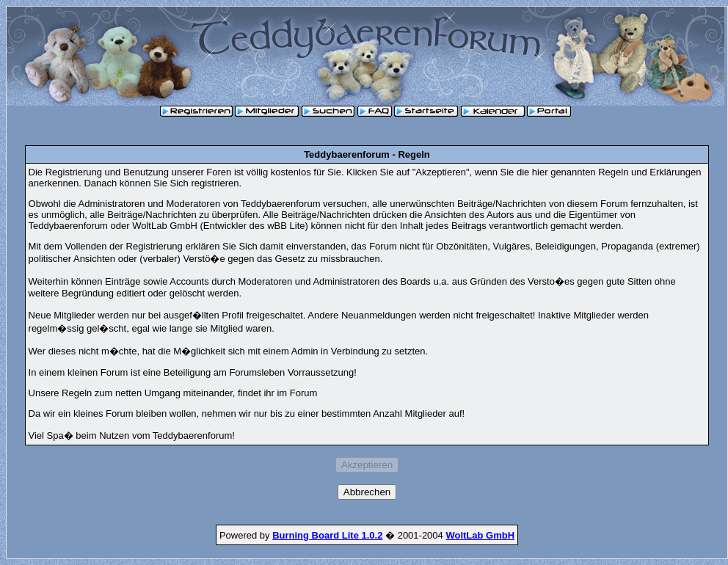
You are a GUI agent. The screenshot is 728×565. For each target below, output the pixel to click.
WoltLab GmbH (480, 535)
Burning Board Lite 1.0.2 (327, 535)
